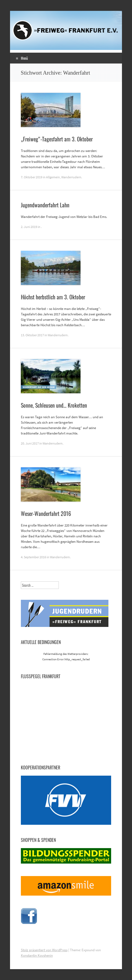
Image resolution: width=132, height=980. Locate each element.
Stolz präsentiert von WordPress (44, 950)
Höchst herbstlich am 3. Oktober (53, 297)
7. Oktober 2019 (32, 177)
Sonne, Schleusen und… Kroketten (54, 405)
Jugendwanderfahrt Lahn (45, 205)
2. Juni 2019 (29, 227)
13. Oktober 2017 (32, 335)
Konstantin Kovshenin (37, 955)
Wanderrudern (71, 177)
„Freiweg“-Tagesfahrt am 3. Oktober (57, 139)
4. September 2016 (33, 557)
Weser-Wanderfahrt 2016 (46, 513)
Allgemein (53, 177)
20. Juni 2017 (30, 443)
